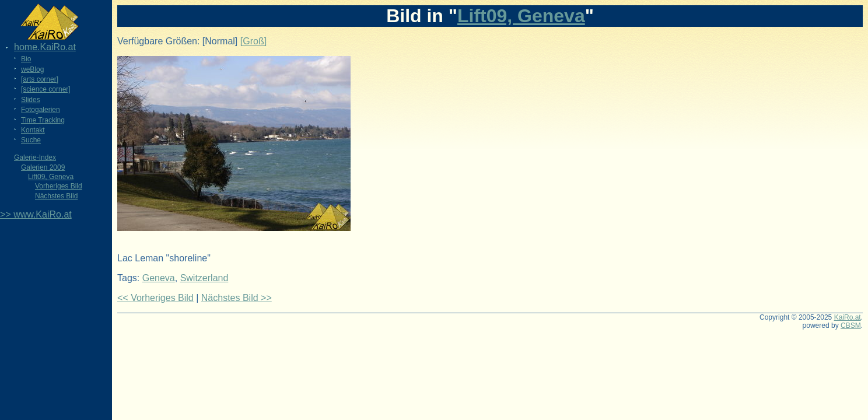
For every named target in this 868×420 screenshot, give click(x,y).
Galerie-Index (35, 157)
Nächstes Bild (56, 196)
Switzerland (204, 278)
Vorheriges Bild (59, 186)
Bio (26, 59)
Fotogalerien (41, 110)
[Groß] (253, 41)
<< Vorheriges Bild (155, 298)
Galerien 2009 (43, 167)
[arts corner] (40, 79)
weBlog (32, 69)
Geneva (159, 278)
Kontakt (33, 130)
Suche (31, 140)
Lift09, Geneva (51, 177)
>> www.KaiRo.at (36, 214)
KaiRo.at (848, 317)
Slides (31, 100)
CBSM (851, 325)
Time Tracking (43, 120)
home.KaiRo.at (45, 47)
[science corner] (46, 89)
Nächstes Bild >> (237, 298)
